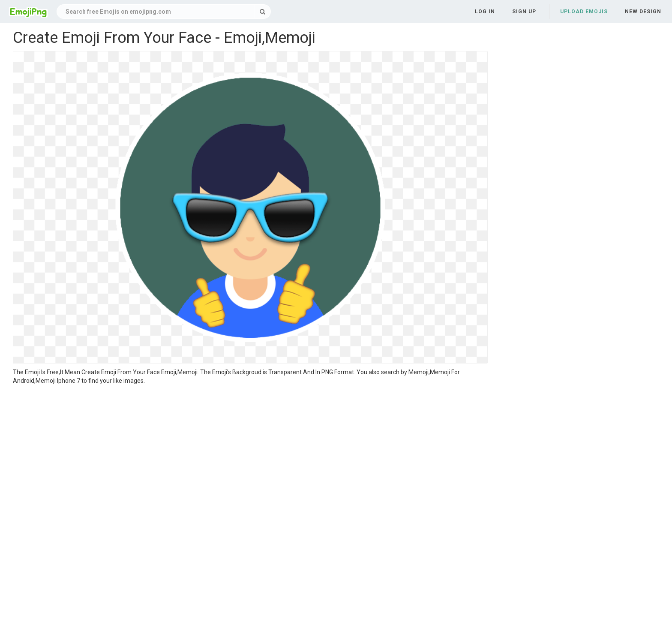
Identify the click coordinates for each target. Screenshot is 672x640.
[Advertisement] (250, 449)
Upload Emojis (584, 12)
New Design (643, 12)
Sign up (524, 12)
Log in (485, 12)
